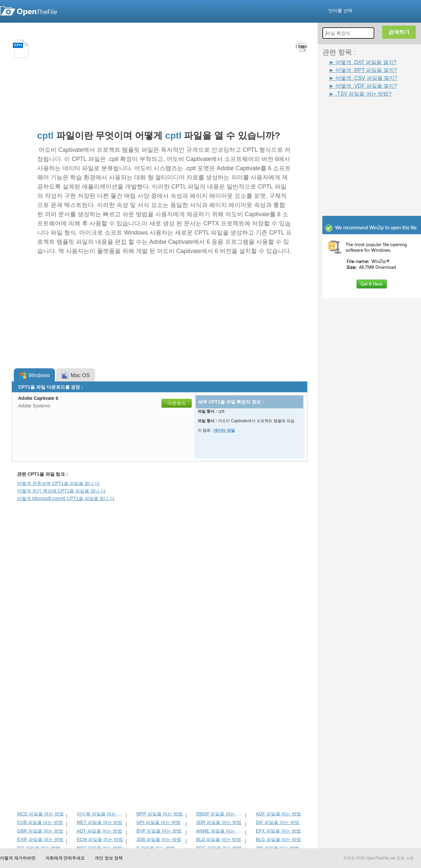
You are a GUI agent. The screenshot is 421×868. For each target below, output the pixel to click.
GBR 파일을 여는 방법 (40, 831)
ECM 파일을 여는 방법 (100, 839)
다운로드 (177, 403)
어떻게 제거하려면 (18, 858)
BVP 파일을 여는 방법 (159, 831)
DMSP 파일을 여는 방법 (220, 814)
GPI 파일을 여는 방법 (159, 822)
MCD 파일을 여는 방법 (40, 814)
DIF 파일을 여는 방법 (278, 822)
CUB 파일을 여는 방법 (40, 822)
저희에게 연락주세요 (65, 858)
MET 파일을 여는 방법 (99, 822)
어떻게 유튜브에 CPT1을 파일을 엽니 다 (58, 483)
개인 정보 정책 (109, 858)
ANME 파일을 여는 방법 (220, 831)
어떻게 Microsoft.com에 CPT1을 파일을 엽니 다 (66, 498)
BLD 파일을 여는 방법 (219, 839)
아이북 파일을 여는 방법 (100, 814)
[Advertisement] (362, 112)
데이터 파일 (224, 430)
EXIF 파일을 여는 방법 (40, 839)
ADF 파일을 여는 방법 (279, 814)
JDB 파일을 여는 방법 (159, 839)
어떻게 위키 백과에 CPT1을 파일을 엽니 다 (61, 491)
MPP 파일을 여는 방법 (160, 814)
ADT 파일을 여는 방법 (99, 831)
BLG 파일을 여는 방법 (279, 839)
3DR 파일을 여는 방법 (219, 822)
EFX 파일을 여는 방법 (278, 831)
